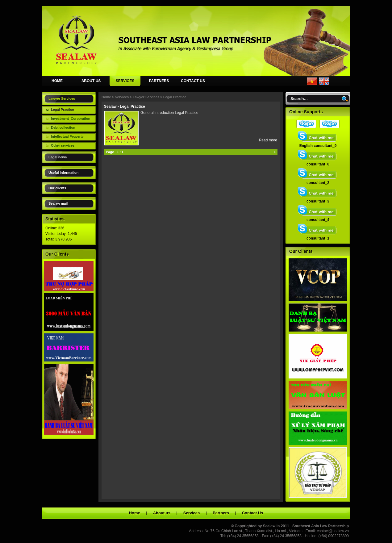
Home (106, 97)
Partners (221, 513)
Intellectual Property (67, 136)
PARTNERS (159, 81)
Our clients (57, 188)
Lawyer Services (62, 98)
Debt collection (63, 127)
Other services (63, 145)
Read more (268, 140)
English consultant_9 (318, 144)
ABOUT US (91, 81)
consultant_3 (318, 199)
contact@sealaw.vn (333, 531)
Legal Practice (63, 110)
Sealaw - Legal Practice (125, 107)
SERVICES (125, 81)
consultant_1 (318, 236)
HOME (57, 81)
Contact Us (253, 513)
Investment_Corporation (71, 119)
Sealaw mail (58, 203)
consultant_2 (318, 181)
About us (162, 513)
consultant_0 (318, 162)
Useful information (63, 173)
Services (122, 97)
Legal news (58, 157)
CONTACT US (193, 81)
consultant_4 (318, 218)
